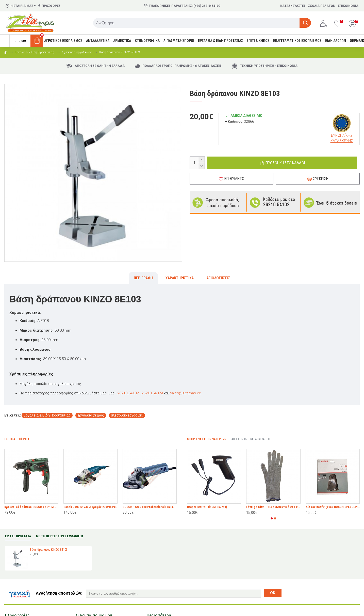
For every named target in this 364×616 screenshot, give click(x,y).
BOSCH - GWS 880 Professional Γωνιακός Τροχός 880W (150, 507)
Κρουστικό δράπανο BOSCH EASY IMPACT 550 (31, 507)
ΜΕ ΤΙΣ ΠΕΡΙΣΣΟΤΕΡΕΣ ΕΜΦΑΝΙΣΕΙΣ (60, 536)
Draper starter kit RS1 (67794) (207, 507)
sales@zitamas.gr (185, 393)
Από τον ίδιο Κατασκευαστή (251, 439)
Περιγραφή (143, 278)
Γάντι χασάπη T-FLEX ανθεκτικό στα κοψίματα (273, 507)
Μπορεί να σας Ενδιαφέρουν (207, 439)
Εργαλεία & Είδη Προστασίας (35, 52)
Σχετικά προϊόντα (17, 439)
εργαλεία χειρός (91, 415)
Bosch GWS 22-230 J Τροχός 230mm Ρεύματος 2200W (90, 507)
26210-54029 (152, 393)
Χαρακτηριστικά (180, 278)
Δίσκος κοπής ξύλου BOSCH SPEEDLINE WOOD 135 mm (333, 507)
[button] (272, 518)
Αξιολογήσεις (218, 278)
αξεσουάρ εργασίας (127, 415)
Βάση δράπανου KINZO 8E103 (49, 550)
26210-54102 (128, 393)
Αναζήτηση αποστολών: (59, 593)
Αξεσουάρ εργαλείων (77, 52)
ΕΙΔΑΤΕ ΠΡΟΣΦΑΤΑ (18, 536)
